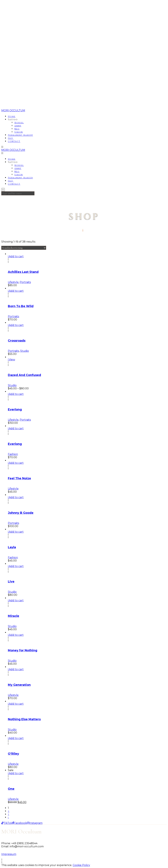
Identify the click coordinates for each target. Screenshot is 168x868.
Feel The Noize (19, 478)
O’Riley (13, 754)
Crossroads (17, 341)
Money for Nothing (23, 650)
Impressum (9, 854)
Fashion (13, 454)
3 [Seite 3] (9, 814)
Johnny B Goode (21, 513)
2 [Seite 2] (9, 811)
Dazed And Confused (24, 375)
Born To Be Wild (21, 306)
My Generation (19, 685)
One (11, 789)
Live (11, 582)
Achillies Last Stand (23, 272)
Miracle (14, 616)
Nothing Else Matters (24, 719)
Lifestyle (13, 282)
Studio (25, 351)
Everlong (15, 409)
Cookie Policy (81, 865)
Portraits (25, 282)
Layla (12, 547)
